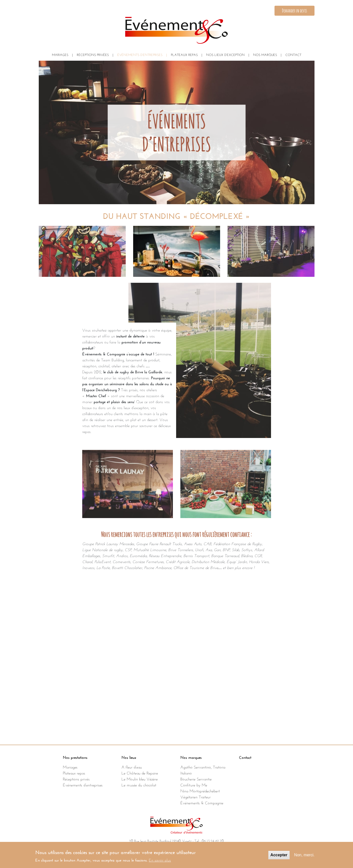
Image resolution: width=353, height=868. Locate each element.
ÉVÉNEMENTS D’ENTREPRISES (140, 54)
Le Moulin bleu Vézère (140, 778)
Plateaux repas (74, 772)
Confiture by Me (194, 784)
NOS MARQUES (265, 54)
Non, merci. (304, 857)
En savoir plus (160, 862)
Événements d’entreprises (83, 784)
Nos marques (191, 757)
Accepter (279, 857)
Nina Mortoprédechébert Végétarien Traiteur (200, 793)
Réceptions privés (76, 778)
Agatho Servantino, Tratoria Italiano (203, 770)
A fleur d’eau (132, 767)
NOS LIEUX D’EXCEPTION (225, 54)
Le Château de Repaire (140, 772)
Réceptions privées (93, 54)
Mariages (60, 54)
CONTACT (293, 54)
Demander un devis (294, 11)
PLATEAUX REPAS (184, 54)
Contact (245, 757)
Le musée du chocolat (139, 784)
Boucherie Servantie (196, 778)
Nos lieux (129, 757)
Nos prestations (75, 757)
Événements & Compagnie (202, 802)
